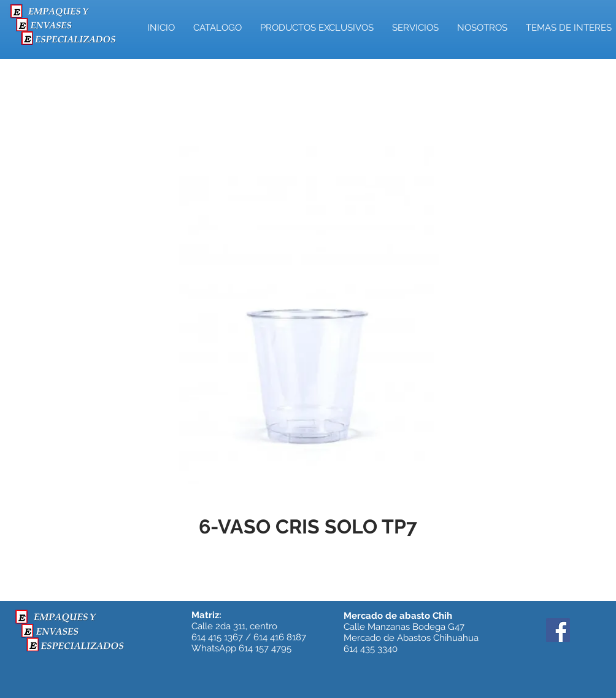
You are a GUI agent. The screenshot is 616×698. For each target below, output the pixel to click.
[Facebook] (558, 630)
